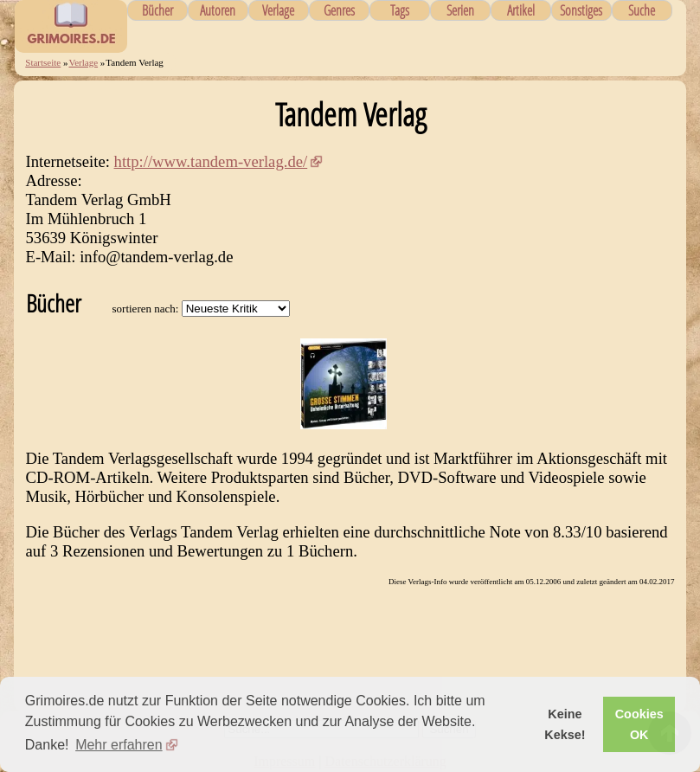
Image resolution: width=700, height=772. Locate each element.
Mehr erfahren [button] (119, 745)
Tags (400, 10)
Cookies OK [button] (639, 724)
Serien (460, 10)
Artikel (521, 10)
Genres (339, 10)
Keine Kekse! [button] (565, 724)
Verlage (278, 10)
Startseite (43, 62)
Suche (642, 10)
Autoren (218, 10)
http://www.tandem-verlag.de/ (211, 161)
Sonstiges (581, 10)
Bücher (157, 10)
